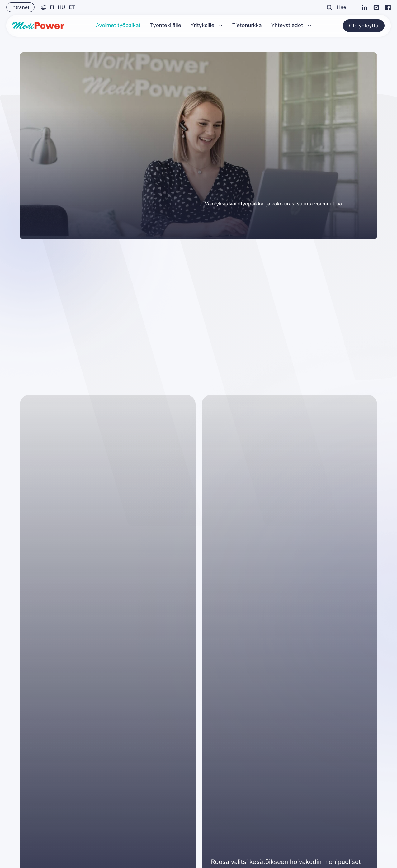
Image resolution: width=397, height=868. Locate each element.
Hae (336, 7)
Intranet (20, 7)
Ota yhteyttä (364, 24)
